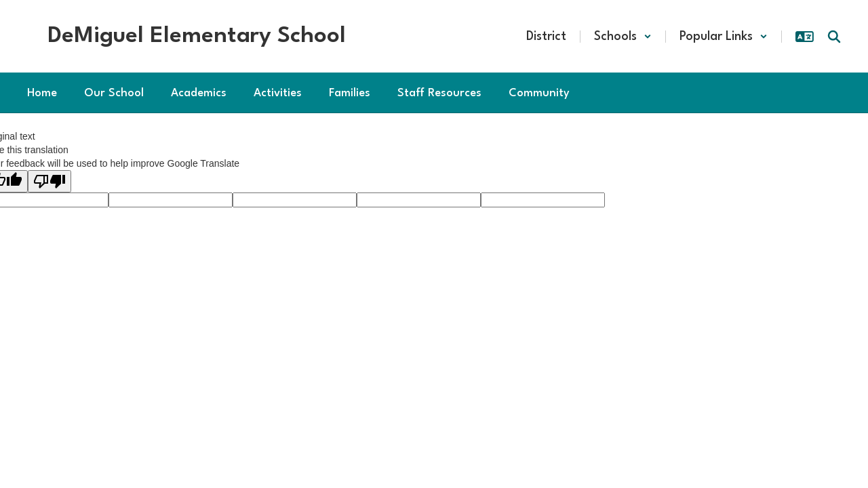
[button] (623, 37)
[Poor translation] (50, 181)
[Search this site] (834, 37)
